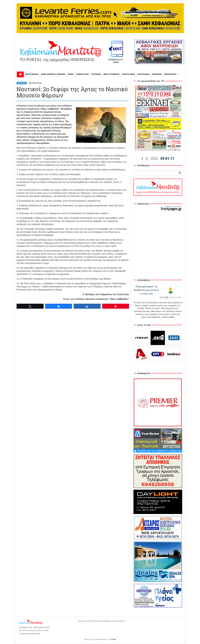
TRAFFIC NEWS (128, 74)
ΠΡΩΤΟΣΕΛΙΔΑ (143, 74)
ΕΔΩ (172, 317)
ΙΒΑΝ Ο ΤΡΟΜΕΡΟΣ (111, 74)
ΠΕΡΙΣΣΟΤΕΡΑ (171, 74)
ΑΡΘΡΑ (71, 74)
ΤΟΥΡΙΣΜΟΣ (96, 74)
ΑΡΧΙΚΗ (82, 621)
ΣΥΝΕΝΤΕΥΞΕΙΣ (82, 74)
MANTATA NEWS (35, 83)
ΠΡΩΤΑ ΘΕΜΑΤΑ (32, 74)
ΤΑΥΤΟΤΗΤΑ (92, 621)
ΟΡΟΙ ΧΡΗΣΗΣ (119, 621)
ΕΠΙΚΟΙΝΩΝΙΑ (105, 621)
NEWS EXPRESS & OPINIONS (53, 74)
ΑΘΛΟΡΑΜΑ (157, 74)
